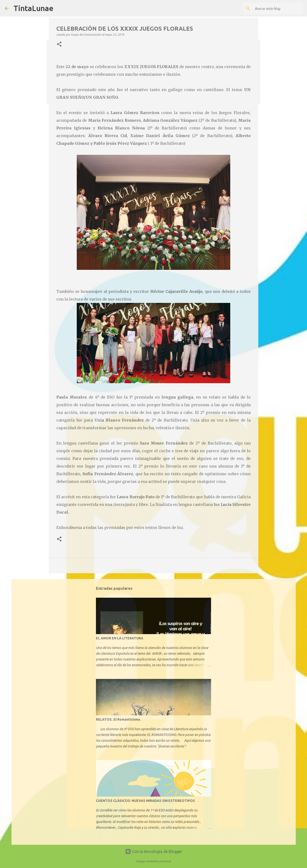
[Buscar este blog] (278, 8)
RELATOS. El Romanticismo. (118, 719)
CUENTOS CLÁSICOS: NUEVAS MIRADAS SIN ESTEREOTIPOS (145, 801)
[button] (59, 44)
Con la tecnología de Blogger (154, 851)
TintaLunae (33, 8)
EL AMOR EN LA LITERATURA (120, 638)
